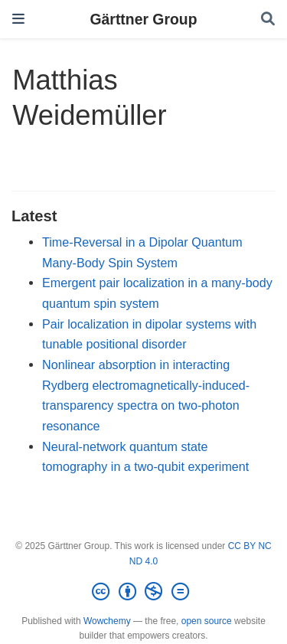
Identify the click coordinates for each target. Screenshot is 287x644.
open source (207, 621)
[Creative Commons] (143, 592)
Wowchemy (107, 621)
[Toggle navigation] (18, 19)
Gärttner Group (143, 19)
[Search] (268, 20)
